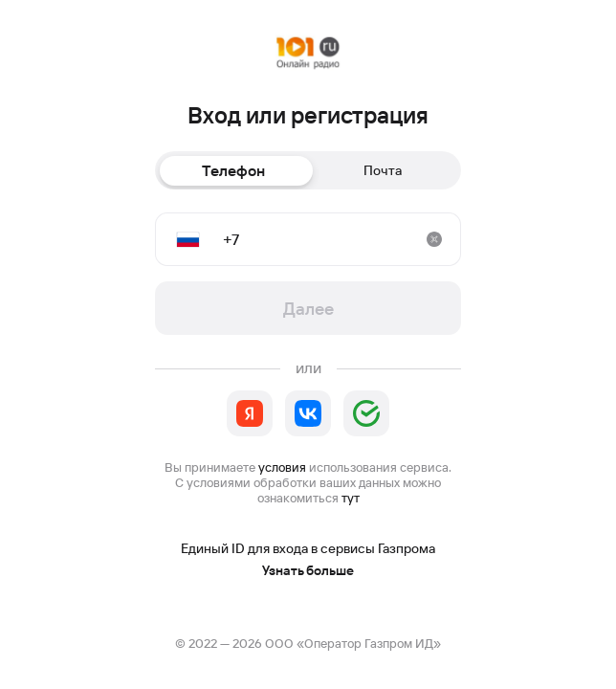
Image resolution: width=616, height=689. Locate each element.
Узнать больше (308, 571)
